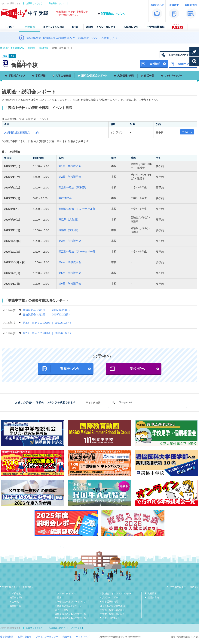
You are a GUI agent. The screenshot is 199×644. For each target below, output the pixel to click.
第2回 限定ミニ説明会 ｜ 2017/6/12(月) (47, 323)
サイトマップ (83, 637)
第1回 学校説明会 (70, 166)
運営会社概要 (7, 637)
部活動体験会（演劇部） (73, 187)
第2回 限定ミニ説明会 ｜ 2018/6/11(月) (47, 333)
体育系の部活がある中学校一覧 (71, 614)
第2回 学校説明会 (70, 177)
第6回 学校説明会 (70, 284)
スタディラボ (77, 628)
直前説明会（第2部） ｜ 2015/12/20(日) (46, 314)
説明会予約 (153, 597)
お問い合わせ (25, 637)
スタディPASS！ (111, 618)
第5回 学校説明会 (70, 273)
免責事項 (67, 637)
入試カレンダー (110, 597)
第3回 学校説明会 (70, 241)
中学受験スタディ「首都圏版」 (18, 587)
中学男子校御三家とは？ (112, 610)
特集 (59, 597)
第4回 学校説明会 (70, 262)
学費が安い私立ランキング (68, 606)
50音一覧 (14, 602)
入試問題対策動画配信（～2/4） (23, 133)
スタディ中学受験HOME (14, 48)
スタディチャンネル (67, 594)
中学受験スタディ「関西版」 (184, 587)
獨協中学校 (44, 48)
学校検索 (31, 48)
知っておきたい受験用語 (112, 606)
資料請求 (152, 594)
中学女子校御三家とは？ (112, 614)
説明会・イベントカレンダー (117, 594)
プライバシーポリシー (47, 637)
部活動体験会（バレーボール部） (78, 209)
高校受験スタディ (57, 3)
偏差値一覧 (15, 606)
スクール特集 (62, 610)
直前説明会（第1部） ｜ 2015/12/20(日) (46, 310)
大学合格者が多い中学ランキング (72, 602)
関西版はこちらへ (113, 14)
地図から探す (16, 597)
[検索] (147, 402)
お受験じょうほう (34, 3)
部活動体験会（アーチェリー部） (78, 251)
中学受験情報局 (110, 602)
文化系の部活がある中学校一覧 (71, 618)
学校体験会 (65, 198)
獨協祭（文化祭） (69, 219)
